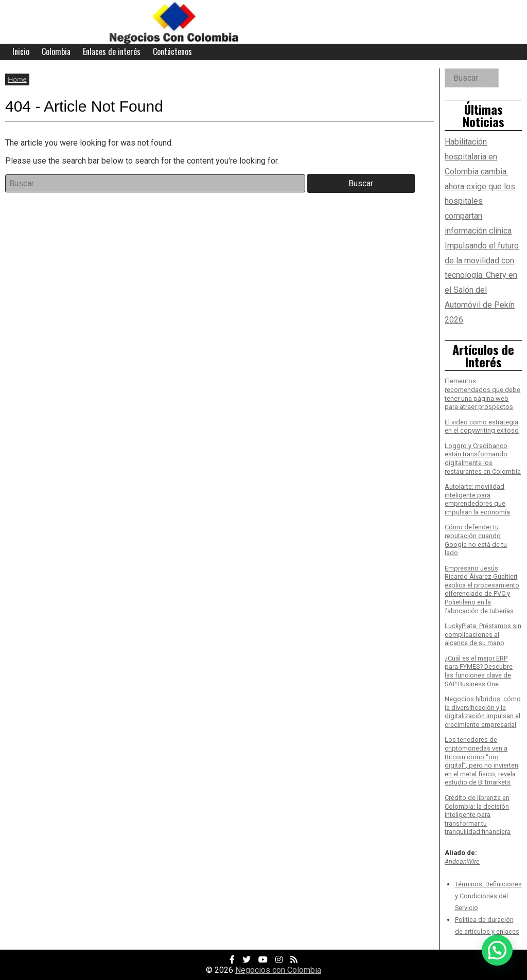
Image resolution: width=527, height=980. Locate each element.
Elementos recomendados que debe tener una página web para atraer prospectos (482, 394)
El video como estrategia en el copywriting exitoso (482, 426)
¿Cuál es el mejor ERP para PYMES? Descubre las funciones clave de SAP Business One (479, 671)
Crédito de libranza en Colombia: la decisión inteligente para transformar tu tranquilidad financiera (478, 815)
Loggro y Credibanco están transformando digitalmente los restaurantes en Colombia (483, 459)
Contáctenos (172, 51)
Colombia (56, 51)
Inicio (21, 51)
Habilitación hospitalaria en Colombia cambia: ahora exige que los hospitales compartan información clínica (480, 186)
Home (17, 79)
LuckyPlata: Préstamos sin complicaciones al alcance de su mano (483, 634)
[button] (497, 950)
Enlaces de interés (112, 51)
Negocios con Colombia (278, 970)
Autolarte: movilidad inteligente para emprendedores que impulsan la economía (477, 499)
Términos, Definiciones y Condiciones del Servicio (488, 896)
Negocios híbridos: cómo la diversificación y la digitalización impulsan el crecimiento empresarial (483, 712)
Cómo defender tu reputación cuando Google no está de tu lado (476, 540)
